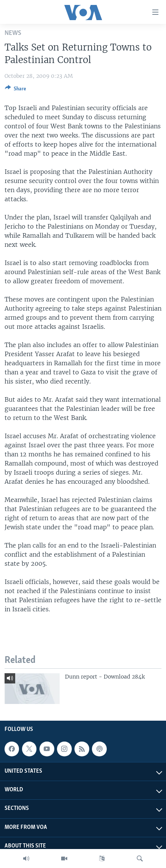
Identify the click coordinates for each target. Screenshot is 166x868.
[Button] (16, 90)
